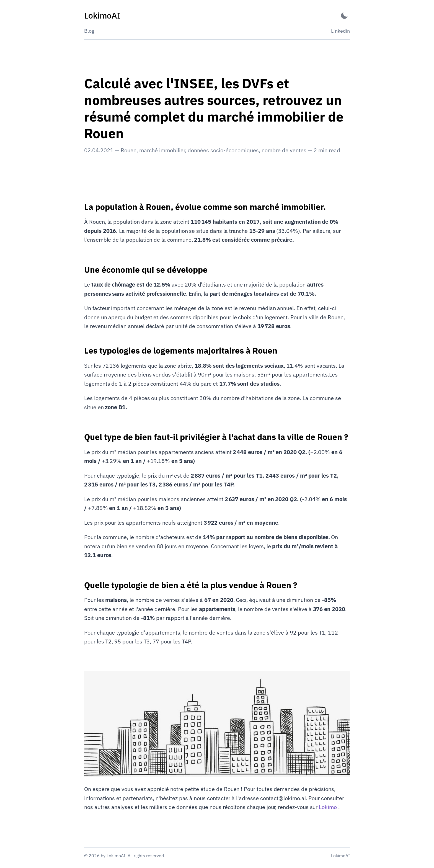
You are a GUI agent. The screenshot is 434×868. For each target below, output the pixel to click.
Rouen (129, 150)
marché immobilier (162, 150)
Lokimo (328, 807)
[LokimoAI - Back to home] (102, 16)
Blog (89, 31)
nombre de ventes (284, 150)
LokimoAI (340, 856)
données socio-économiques (223, 150)
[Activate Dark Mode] (344, 16)
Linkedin (340, 31)
